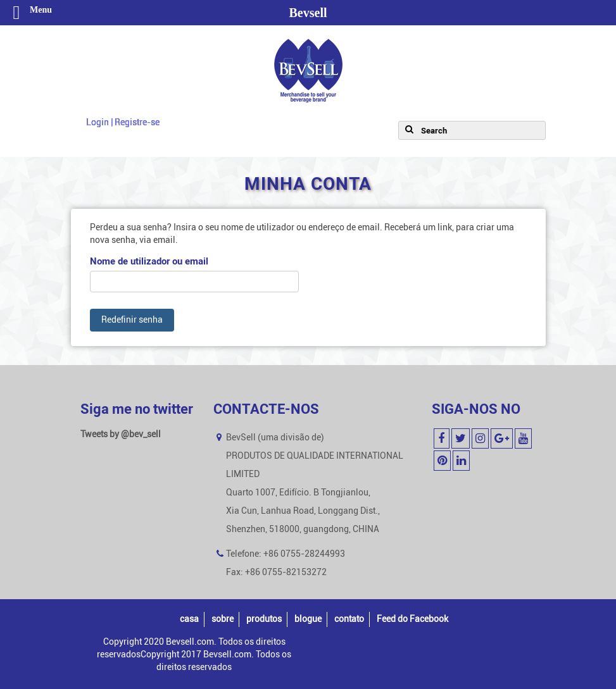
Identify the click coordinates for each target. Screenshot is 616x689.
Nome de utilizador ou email (149, 261)
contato (349, 619)
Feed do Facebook (412, 619)
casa (189, 619)
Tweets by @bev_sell (121, 434)
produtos (264, 619)
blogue (308, 619)
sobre (223, 619)
